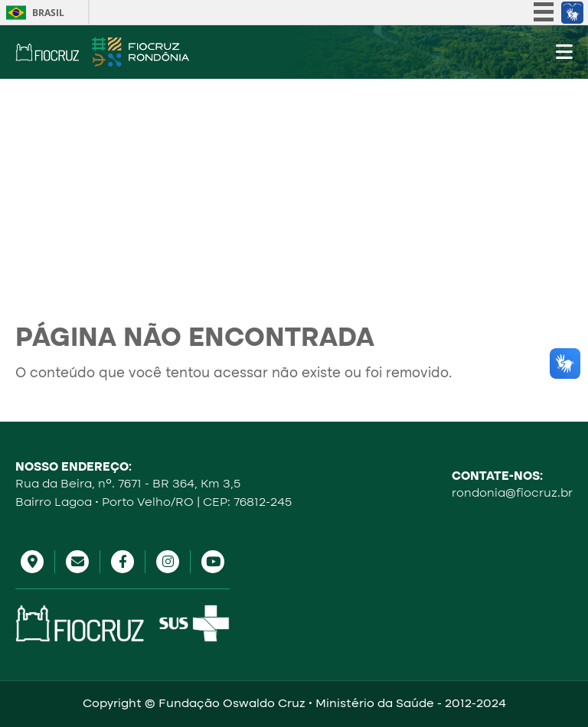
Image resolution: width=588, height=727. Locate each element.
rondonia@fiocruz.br (512, 494)
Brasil (48, 13)
